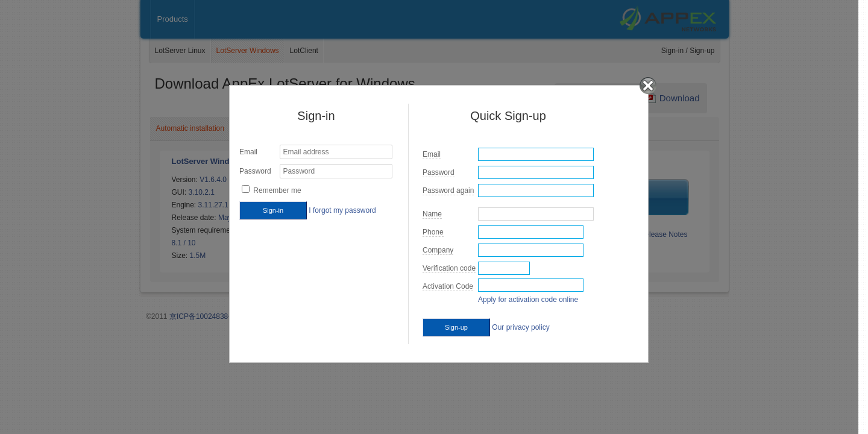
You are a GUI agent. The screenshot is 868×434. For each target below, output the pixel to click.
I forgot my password (342, 210)
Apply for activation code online (528, 300)
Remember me (277, 190)
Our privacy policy (520, 327)
